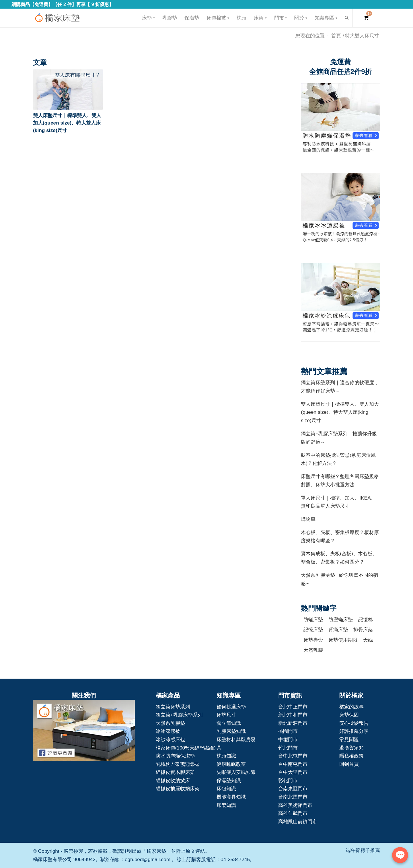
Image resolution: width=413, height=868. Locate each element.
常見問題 (349, 739)
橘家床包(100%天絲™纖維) (186, 748)
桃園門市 (288, 731)
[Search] (347, 18)
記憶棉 (366, 620)
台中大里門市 (293, 772)
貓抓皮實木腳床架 (175, 772)
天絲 (368, 640)
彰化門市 (288, 780)
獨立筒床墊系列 (173, 707)
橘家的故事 (351, 707)
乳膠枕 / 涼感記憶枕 (177, 764)
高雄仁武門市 (293, 813)
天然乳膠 (313, 650)
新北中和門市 (293, 715)
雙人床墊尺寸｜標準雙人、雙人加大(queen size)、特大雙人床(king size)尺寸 (67, 123)
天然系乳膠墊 (170, 723)
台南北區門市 (293, 797)
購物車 (308, 519)
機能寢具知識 (231, 797)
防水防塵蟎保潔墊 (175, 756)
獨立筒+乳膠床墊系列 (179, 715)
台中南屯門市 (293, 764)
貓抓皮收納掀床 (173, 780)
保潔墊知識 (229, 780)
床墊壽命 (313, 640)
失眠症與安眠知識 (236, 772)
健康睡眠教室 (231, 764)
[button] (68, 90)
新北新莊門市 (293, 723)
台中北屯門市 (293, 756)
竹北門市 (288, 748)
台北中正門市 (293, 707)
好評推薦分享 (354, 731)
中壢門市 (288, 739)
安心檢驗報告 (354, 723)
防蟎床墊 (313, 620)
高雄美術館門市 (295, 805)
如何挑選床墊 (231, 707)
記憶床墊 (313, 630)
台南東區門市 (293, 789)
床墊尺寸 (226, 715)
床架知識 (226, 805)
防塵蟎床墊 (341, 620)
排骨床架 (363, 630)
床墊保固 (349, 715)
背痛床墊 (338, 630)
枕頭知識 (226, 756)
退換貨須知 (351, 748)
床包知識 (226, 789)
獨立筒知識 (229, 723)
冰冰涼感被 (168, 731)
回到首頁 (349, 764)
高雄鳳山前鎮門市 (298, 822)
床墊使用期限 (343, 640)
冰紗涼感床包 (170, 739)
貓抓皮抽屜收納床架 (178, 789)
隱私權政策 (351, 756)
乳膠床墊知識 (231, 731)
